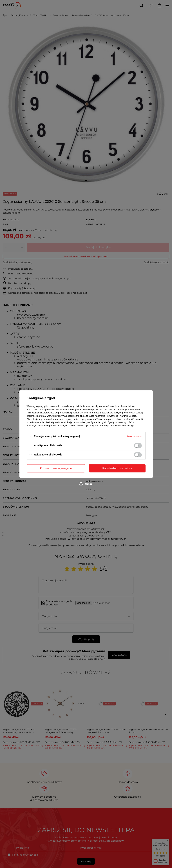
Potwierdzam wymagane (56, 468)
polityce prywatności (124, 413)
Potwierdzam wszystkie (117, 468)
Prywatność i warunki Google (121, 416)
